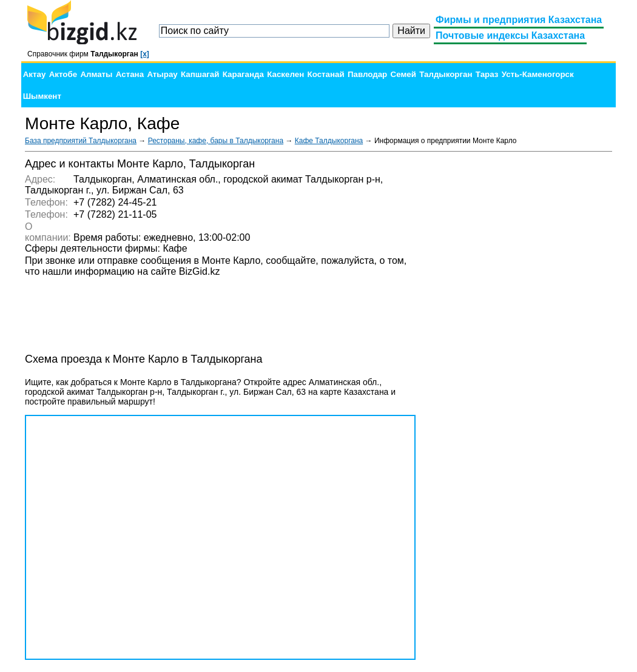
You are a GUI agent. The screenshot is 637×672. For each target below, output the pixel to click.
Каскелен (285, 74)
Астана (130, 74)
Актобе (63, 74)
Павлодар (367, 74)
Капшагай (200, 74)
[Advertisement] (521, 340)
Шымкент (42, 96)
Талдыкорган (446, 74)
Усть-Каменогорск (538, 74)
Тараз (487, 74)
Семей (403, 74)
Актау (35, 74)
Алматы (96, 74)
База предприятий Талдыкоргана (81, 141)
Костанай (326, 74)
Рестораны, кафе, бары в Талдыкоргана (216, 141)
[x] (145, 54)
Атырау (162, 74)
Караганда (243, 74)
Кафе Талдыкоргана (329, 141)
